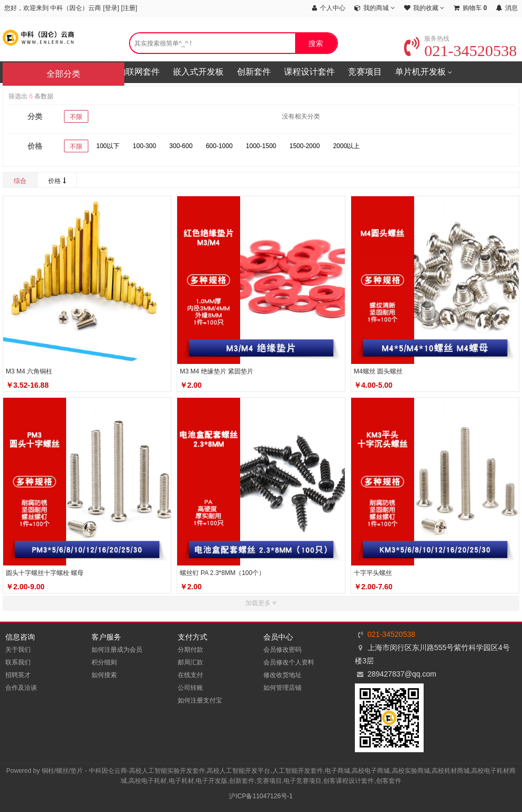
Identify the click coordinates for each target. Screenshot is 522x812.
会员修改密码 (282, 650)
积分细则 (104, 662)
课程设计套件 (309, 72)
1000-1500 (261, 146)
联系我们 (18, 662)
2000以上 (347, 146)
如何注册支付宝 (200, 700)
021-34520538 (460, 51)
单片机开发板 (424, 72)
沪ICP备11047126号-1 (261, 796)
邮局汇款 (190, 662)
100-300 (144, 146)
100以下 (108, 146)
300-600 (181, 146)
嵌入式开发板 (198, 72)
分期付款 (190, 650)
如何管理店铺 (282, 688)
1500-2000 (304, 146)
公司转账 (190, 688)
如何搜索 (104, 675)
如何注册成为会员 (117, 650)
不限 (76, 117)
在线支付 (190, 675)
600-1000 (219, 146)
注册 (129, 8)
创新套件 (254, 72)
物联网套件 (139, 72)
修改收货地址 (282, 675)
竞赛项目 (365, 72)
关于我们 (18, 650)
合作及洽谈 (21, 688)
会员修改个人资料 (289, 662)
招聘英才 (18, 675)
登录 (111, 8)
